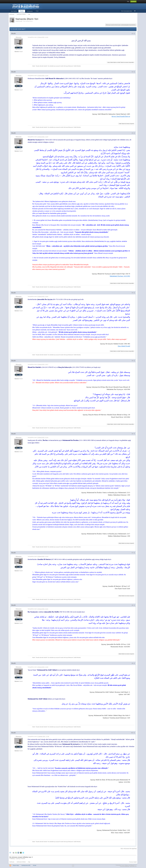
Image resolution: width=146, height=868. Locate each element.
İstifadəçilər (30, 11)
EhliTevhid (12, 862)
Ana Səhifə (14, 11)
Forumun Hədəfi (133, 862)
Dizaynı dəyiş (16, 865)
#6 (133, 434)
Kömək (35, 865)
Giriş (128, 1)
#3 (133, 133)
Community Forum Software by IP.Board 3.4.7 (126, 865)
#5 (133, 361)
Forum (22, 11)
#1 (133, 34)
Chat (37, 11)
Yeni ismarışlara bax (126, 11)
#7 (133, 553)
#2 (133, 72)
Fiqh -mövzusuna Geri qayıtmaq (129, 849)
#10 (133, 733)
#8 (133, 605)
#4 (133, 293)
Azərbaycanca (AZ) (26, 865)
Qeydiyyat (133, 1)
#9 (133, 663)
